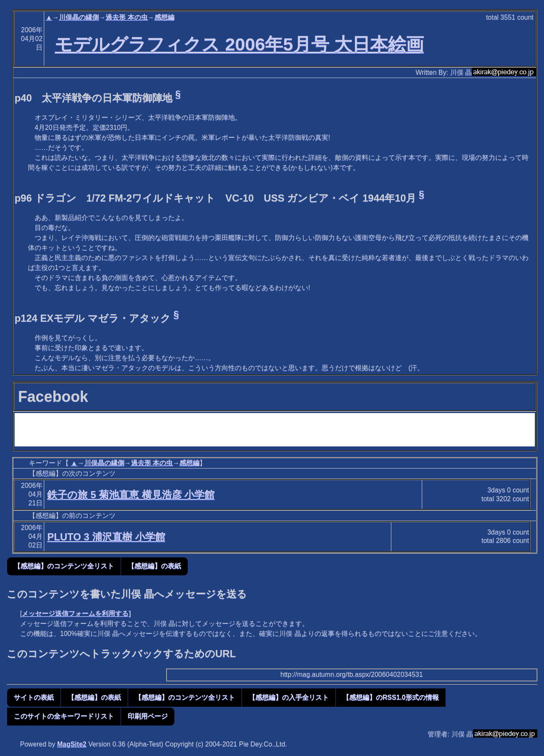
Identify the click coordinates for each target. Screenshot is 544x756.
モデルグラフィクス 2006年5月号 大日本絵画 (239, 44)
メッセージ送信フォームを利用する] (76, 614)
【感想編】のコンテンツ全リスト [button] (64, 566)
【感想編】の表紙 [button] (154, 566)
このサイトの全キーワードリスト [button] (64, 716)
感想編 (164, 17)
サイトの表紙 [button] (34, 697)
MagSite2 (72, 744)
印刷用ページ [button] (148, 716)
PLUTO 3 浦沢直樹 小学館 (106, 537)
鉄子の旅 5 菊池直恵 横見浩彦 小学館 (131, 495)
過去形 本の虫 (126, 17)
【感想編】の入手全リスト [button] (289, 697)
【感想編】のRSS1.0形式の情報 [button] (391, 697)
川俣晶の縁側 (79, 17)
